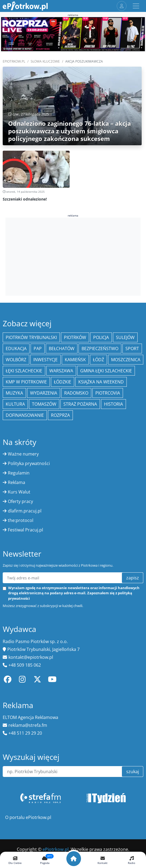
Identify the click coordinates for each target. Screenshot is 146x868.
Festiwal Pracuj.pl (25, 530)
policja (101, 337)
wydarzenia (44, 393)
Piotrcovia (108, 393)
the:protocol (21, 520)
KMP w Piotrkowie (26, 382)
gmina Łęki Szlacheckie (106, 371)
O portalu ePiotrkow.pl (28, 817)
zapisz (133, 578)
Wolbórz (16, 360)
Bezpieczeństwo (100, 349)
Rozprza (60, 415)
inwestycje (46, 360)
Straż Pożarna (80, 404)
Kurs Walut (19, 492)
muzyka (14, 393)
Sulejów (125, 337)
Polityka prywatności (29, 463)
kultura (15, 404)
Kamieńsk (75, 360)
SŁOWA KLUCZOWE (45, 61)
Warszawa (61, 371)
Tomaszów (44, 404)
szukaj (133, 772)
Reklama (17, 482)
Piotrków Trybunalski (31, 337)
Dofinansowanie (25, 415)
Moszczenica (126, 360)
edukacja (16, 349)
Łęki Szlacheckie (24, 371)
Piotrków (75, 337)
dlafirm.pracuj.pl (25, 511)
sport (132, 349)
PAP (38, 349)
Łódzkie (63, 382)
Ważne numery (23, 454)
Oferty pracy (20, 501)
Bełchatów (62, 349)
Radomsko (76, 393)
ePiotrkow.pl (14, 61)
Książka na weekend (101, 382)
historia (113, 404)
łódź (98, 360)
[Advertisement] (73, 256)
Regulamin (19, 473)
